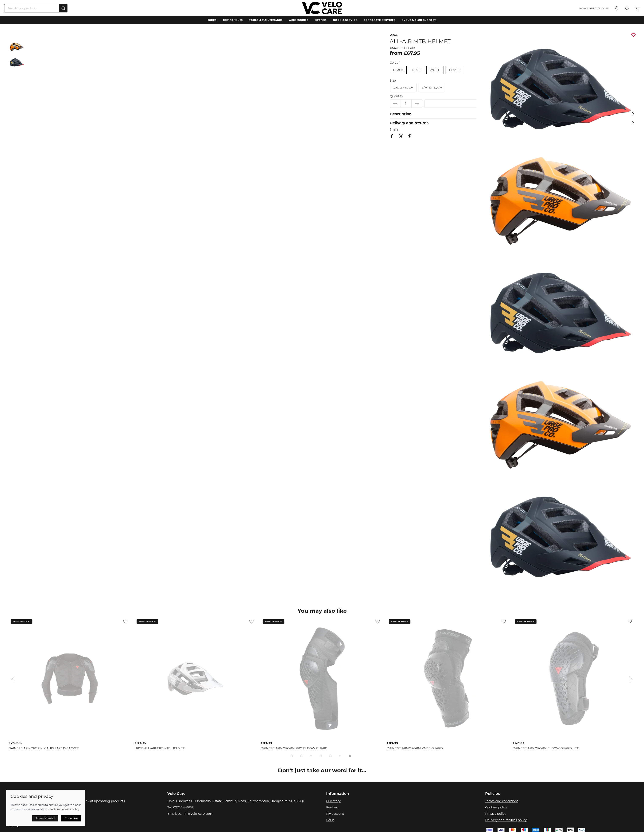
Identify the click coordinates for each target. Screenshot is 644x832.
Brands (321, 20)
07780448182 (183, 807)
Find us (332, 807)
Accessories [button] (299, 20)
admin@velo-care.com (195, 814)
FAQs (330, 820)
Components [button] (233, 20)
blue (416, 70)
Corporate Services (379, 20)
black (398, 70)
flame (454, 70)
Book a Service (345, 20)
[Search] (36, 8)
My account (335, 814)
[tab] (292, 756)
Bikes (212, 20)
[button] (627, 8)
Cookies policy (496, 807)
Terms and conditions (502, 801)
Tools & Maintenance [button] (266, 20)
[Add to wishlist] (504, 621)
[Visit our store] (617, 8)
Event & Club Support (419, 20)
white (435, 70)
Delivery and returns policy (506, 820)
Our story (333, 801)
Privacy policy (496, 814)
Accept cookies (45, 818)
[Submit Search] (63, 8)
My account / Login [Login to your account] (593, 8)
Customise (71, 818)
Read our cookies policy (63, 809)
